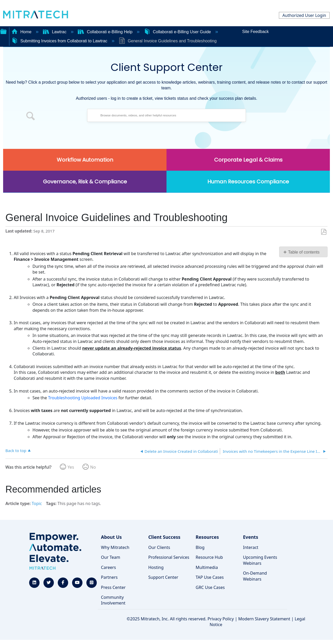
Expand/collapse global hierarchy (3, 31)
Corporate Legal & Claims (248, 160)
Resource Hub (209, 557)
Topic (37, 503)
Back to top (16, 450)
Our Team (111, 557)
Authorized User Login (304, 15)
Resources (207, 537)
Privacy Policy (221, 619)
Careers (108, 567)
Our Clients (159, 547)
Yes (71, 467)
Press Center (113, 587)
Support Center (163, 577)
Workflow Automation (85, 160)
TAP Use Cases (210, 577)
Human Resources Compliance (248, 182)
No (93, 467)
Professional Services (169, 557)
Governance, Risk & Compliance (85, 182)
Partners (109, 577)
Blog (200, 547)
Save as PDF (324, 232)
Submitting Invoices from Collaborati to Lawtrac (60, 41)
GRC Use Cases (210, 587)
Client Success (164, 537)
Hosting (156, 567)
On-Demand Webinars (255, 576)
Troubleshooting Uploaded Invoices (83, 398)
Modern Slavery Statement (264, 619)
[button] (31, 117)
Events (251, 537)
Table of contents (304, 252)
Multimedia (207, 567)
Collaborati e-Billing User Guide (178, 32)
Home (22, 32)
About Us (111, 537)
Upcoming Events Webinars (260, 560)
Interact (251, 547)
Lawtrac (55, 32)
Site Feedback (255, 32)
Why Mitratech (115, 547)
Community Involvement (113, 600)
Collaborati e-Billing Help (106, 32)
